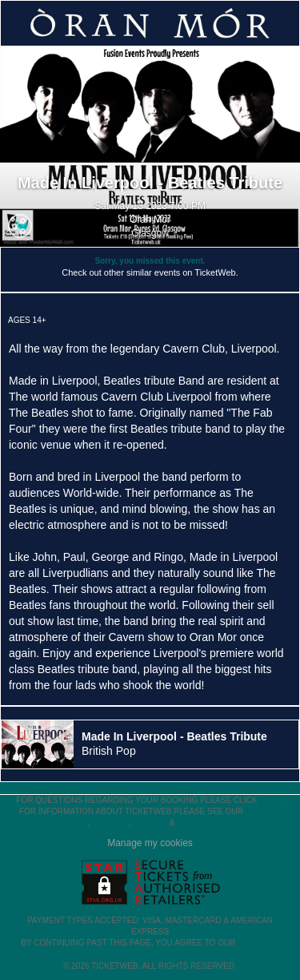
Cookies (110, 823)
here (270, 800)
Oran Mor (150, 220)
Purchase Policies (218, 823)
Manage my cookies (150, 843)
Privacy (150, 823)
